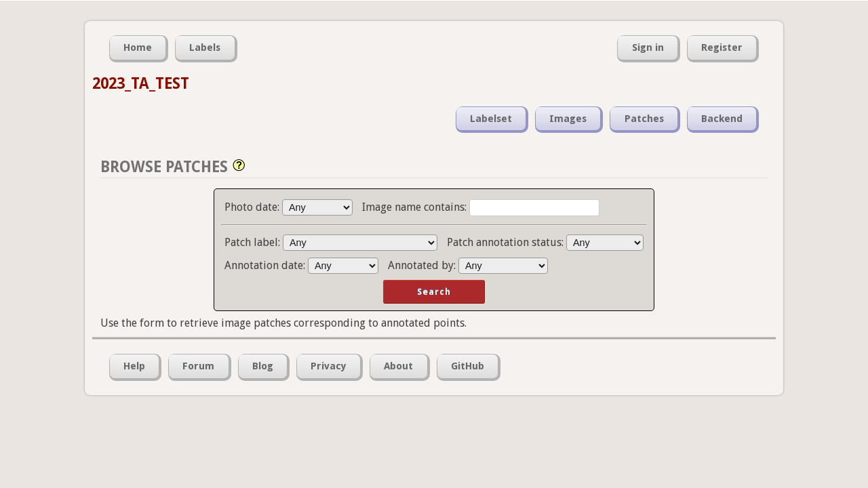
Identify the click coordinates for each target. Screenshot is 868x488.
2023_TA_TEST (141, 83)
